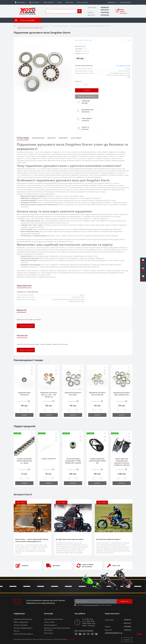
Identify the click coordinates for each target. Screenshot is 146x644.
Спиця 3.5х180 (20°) (49, 458)
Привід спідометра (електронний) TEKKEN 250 (97, 460)
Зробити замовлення (123, 12)
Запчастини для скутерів (60, 26)
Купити (87, 90)
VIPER (84, 46)
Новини (60, 2)
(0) (91, 40)
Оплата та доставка (86, 128)
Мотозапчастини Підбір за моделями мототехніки (34, 26)
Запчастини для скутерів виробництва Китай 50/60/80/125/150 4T (91, 26)
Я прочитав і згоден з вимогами (94, 605)
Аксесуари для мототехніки (54, 619)
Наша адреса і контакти (88, 119)
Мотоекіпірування (50, 625)
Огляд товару (23, 137)
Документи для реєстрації (88, 110)
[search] (79, 11)
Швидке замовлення (87, 96)
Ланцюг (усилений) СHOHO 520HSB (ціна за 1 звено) (24, 460)
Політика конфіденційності (91, 605)
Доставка (56, 565)
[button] (35, 2)
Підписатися (125, 601)
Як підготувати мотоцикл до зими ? (70, 539)
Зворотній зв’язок (49, 2)
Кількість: (78, 81)
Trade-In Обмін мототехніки (88, 565)
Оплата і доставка (82, 2)
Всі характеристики (123, 66)
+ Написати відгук (26, 325)
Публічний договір (86, 101)
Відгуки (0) (52, 137)
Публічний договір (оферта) (23, 633)
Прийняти (127, 640)
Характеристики (38, 137)
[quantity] (24, 410)
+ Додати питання (26, 350)
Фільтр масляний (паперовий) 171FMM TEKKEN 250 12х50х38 (73, 460)
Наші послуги (70, 2)
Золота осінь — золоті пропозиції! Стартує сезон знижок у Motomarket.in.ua (32, 540)
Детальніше (71, 640)
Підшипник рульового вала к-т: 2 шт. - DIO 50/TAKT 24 (49, 394)
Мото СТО (116, 565)
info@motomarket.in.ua (114, 632)
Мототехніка (48, 633)
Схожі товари (76, 137)
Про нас (16, 631)
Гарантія (25, 565)
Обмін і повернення (21, 622)
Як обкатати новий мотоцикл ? (109, 539)
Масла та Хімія (49, 622)
